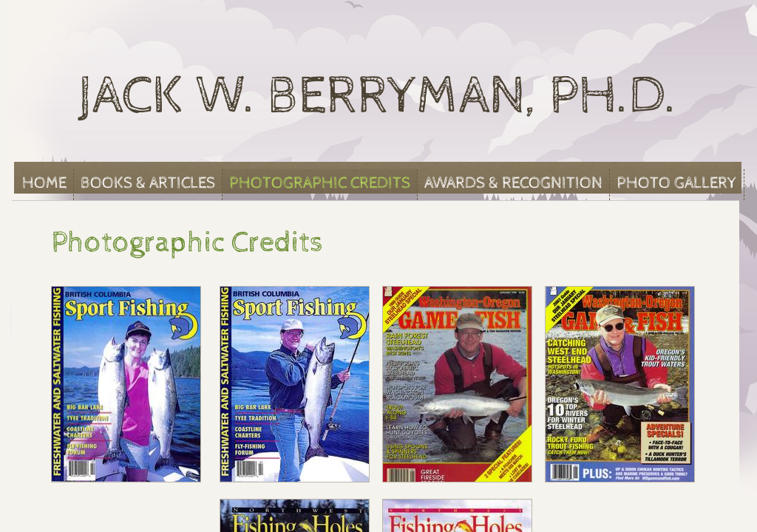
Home (44, 183)
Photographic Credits (320, 183)
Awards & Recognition (513, 183)
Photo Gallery (677, 183)
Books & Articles (148, 183)
